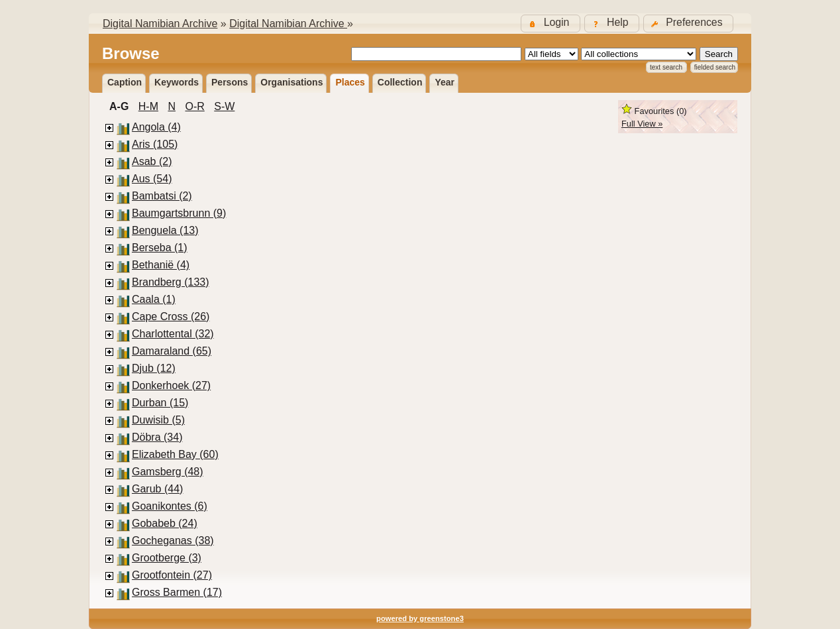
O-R (194, 106)
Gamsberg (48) (168, 472)
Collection (400, 82)
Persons (230, 82)
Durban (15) (160, 403)
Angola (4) (156, 127)
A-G (119, 106)
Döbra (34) (157, 437)
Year (445, 82)
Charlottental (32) (173, 334)
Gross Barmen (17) (177, 592)
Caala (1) (154, 299)
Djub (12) (154, 368)
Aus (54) (152, 179)
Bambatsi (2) (162, 196)
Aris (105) (155, 144)
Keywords (177, 82)
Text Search (666, 67)
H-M (148, 106)
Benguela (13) (165, 230)
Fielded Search (715, 67)
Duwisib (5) (158, 420)
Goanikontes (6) (170, 506)
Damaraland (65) (172, 351)
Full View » (642, 124)
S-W (224, 106)
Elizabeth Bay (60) (175, 454)
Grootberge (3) (167, 558)
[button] (688, 24)
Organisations (291, 82)
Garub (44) (157, 489)
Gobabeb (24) (165, 523)
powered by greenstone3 (420, 618)
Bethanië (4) (161, 265)
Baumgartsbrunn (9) (179, 213)
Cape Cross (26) (171, 316)
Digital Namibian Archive (160, 24)
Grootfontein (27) (172, 575)
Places (350, 82)
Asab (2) (152, 161)
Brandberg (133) (171, 282)
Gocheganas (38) (173, 541)
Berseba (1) (160, 248)
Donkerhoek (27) (171, 385)
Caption (125, 82)
